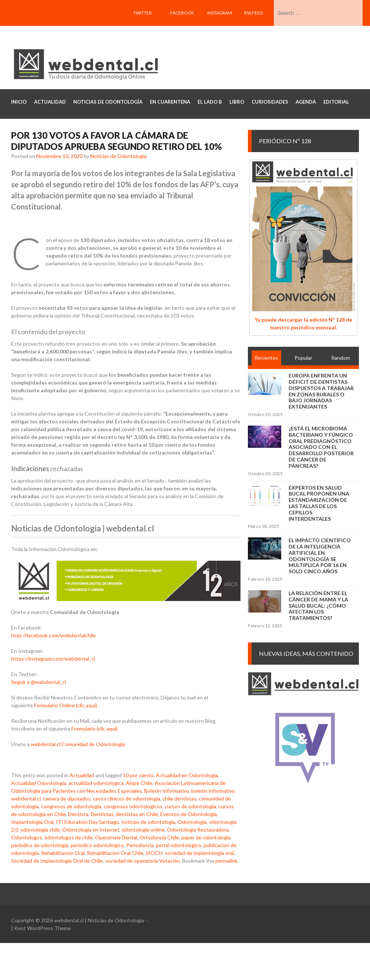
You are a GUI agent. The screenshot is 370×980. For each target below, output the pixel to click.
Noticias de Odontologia (118, 156)
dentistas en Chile (137, 814)
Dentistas (102, 814)
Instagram (220, 13)
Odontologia (192, 822)
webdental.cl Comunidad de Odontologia (78, 744)
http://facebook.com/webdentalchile (53, 635)
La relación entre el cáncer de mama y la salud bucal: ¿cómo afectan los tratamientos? (318, 605)
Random (341, 358)
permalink (226, 861)
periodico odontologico (97, 845)
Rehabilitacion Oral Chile (115, 853)
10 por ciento (138, 775)
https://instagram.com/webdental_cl (53, 659)
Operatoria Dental (116, 837)
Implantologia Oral (32, 822)
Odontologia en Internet (91, 830)
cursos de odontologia (190, 806)
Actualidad (82, 775)
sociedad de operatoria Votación (142, 861)
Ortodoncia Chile (159, 837)
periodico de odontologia (40, 845)
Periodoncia (140, 845)
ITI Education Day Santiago (88, 822)
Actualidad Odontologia (39, 783)
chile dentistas (179, 798)
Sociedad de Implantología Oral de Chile (57, 861)
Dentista (78, 814)
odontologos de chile (69, 837)
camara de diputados (67, 798)
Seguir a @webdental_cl (38, 682)
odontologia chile (40, 830)
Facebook (182, 13)
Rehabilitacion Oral (63, 853)
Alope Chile (139, 783)
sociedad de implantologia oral (199, 853)
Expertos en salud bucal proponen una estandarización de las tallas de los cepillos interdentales (319, 503)
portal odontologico (179, 845)
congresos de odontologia (71, 806)
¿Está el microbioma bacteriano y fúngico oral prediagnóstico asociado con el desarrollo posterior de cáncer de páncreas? (321, 447)
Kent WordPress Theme (43, 928)
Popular (303, 358)
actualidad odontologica (96, 783)
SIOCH (154, 853)
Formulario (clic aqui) (95, 729)
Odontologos (27, 837)
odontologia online (143, 830)
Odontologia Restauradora (198, 830)
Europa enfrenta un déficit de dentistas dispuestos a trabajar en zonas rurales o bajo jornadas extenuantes (321, 391)
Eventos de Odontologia (189, 814)
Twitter (142, 13)
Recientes (266, 358)
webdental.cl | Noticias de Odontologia (99, 920)
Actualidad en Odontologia (187, 775)
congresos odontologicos (133, 806)
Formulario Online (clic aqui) (65, 705)
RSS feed (253, 13)
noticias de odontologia (148, 822)
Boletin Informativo (167, 791)
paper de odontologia (206, 837)
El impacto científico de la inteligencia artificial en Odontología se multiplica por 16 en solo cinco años (320, 556)
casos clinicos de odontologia (127, 798)
